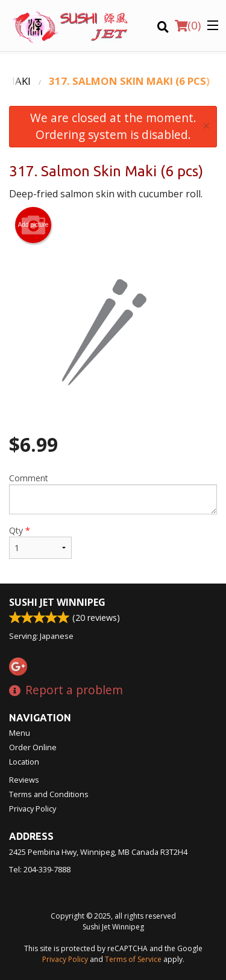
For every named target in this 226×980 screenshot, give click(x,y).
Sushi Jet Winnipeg (57, 602)
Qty (40, 542)
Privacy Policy (33, 809)
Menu (20, 733)
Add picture (33, 225)
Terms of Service (133, 959)
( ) (188, 25)
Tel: (40, 869)
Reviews (24, 780)
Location (24, 762)
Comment (113, 493)
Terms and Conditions (49, 794)
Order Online (33, 747)
